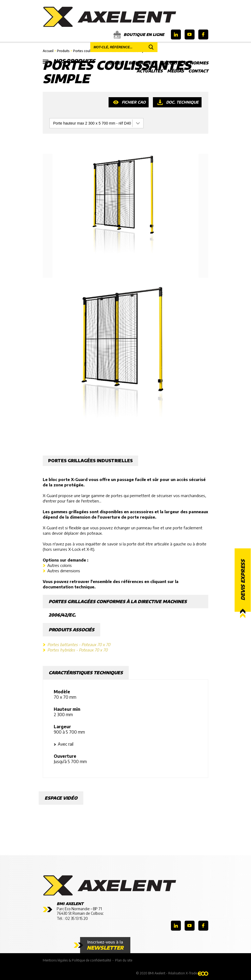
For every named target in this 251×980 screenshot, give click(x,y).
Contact (198, 71)
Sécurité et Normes (185, 63)
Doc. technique (182, 102)
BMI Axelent (143, 63)
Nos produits (69, 61)
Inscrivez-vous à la (105, 945)
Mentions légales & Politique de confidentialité (77, 960)
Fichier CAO (134, 102)
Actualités (150, 71)
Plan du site (124, 960)
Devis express (243, 580)
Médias (175, 71)
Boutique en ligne (139, 35)
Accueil (115, 63)
